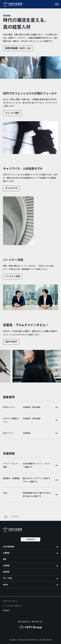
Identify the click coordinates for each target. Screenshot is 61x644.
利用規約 (6, 611)
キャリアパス (12, 188)
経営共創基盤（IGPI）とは (18, 48)
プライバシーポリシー (11, 601)
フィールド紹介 (12, 113)
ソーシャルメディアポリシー (13, 606)
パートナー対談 (13, 276)
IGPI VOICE (11, 342)
